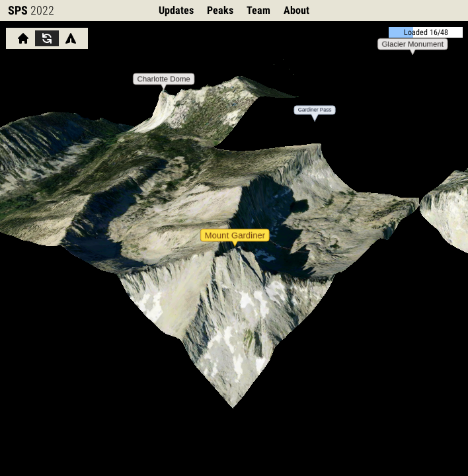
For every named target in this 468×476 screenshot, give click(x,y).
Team (258, 10)
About (296, 10)
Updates (176, 10)
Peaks (220, 10)
